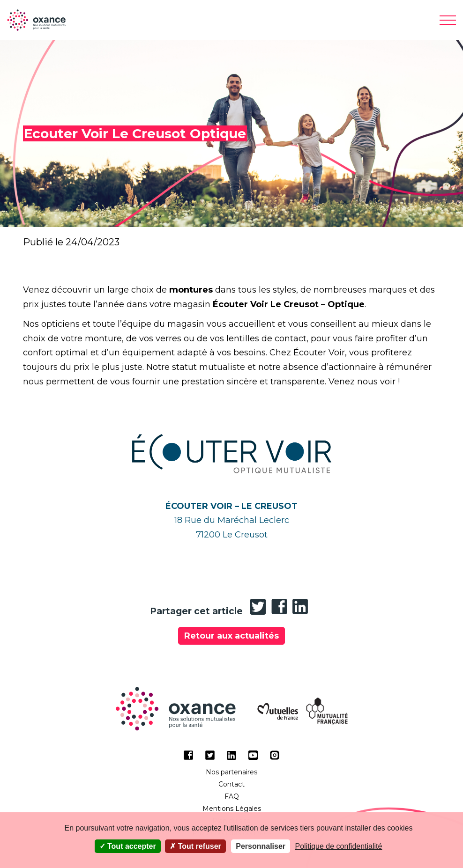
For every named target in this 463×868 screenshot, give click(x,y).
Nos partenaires (231, 772)
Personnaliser (261, 846)
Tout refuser (195, 846)
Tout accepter (128, 846)
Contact (231, 784)
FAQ (232, 796)
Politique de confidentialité (339, 846)
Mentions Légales (232, 809)
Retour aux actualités (231, 636)
